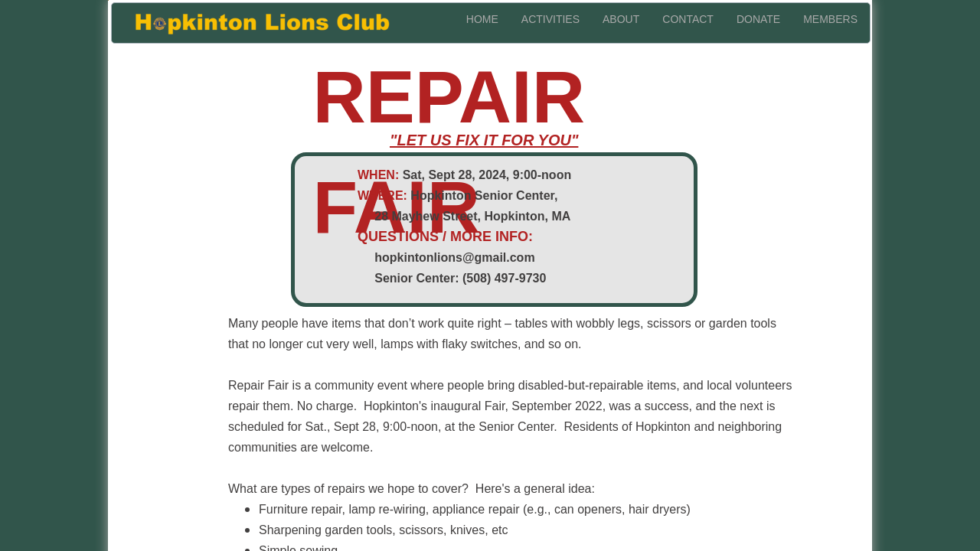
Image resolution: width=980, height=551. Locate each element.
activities (550, 19)
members (830, 19)
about (621, 19)
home (482, 19)
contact (688, 19)
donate (758, 19)
